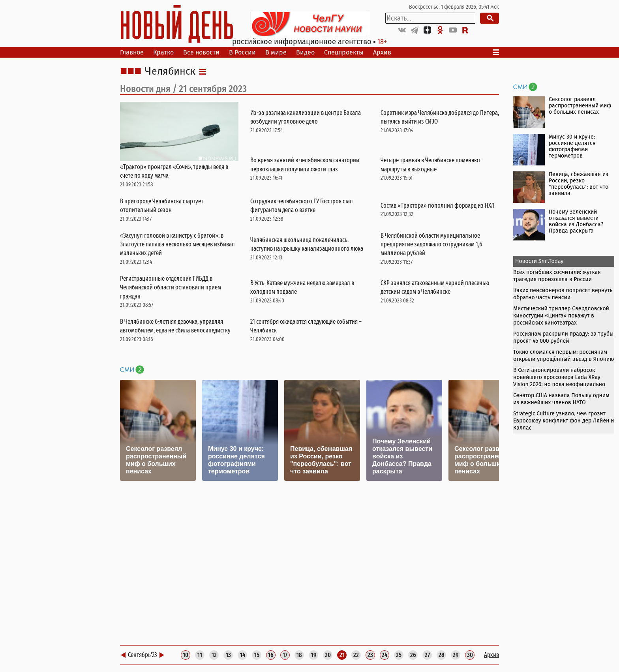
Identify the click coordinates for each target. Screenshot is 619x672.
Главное (132, 52)
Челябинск (170, 71)
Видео (305, 52)
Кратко (163, 52)
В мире (276, 52)
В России (242, 52)
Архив (382, 52)
